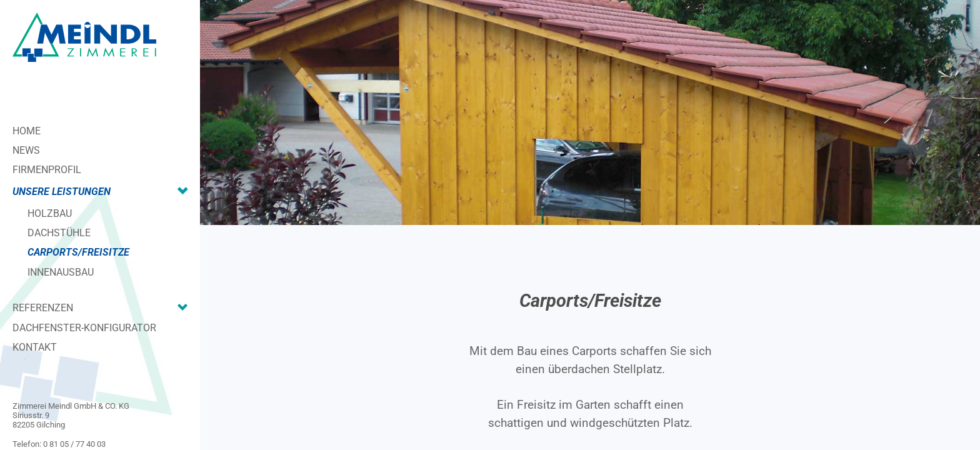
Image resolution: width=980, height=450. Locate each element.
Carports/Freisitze (78, 252)
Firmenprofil (47, 170)
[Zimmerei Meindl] (84, 37)
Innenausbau (61, 272)
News (26, 150)
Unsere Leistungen (62, 192)
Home (27, 131)
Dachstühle (59, 233)
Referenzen (43, 308)
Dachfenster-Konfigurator (84, 328)
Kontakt (35, 347)
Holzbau (50, 213)
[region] (590, 112)
